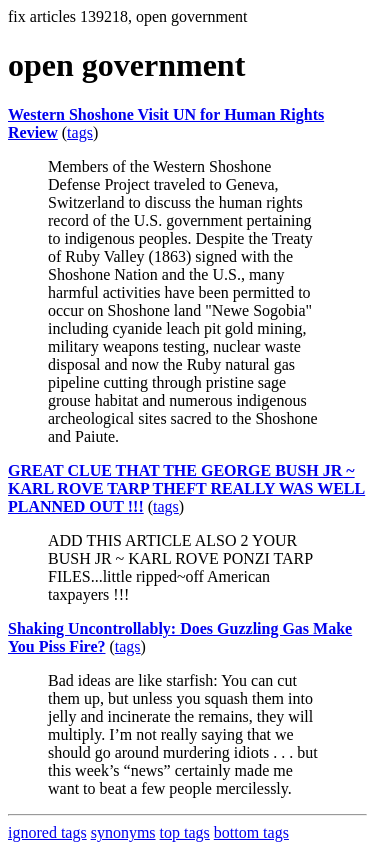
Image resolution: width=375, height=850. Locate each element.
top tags (185, 832)
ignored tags (47, 832)
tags (80, 132)
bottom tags (251, 832)
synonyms (123, 832)
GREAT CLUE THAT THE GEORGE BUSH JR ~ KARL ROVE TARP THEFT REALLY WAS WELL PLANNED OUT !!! (186, 488)
